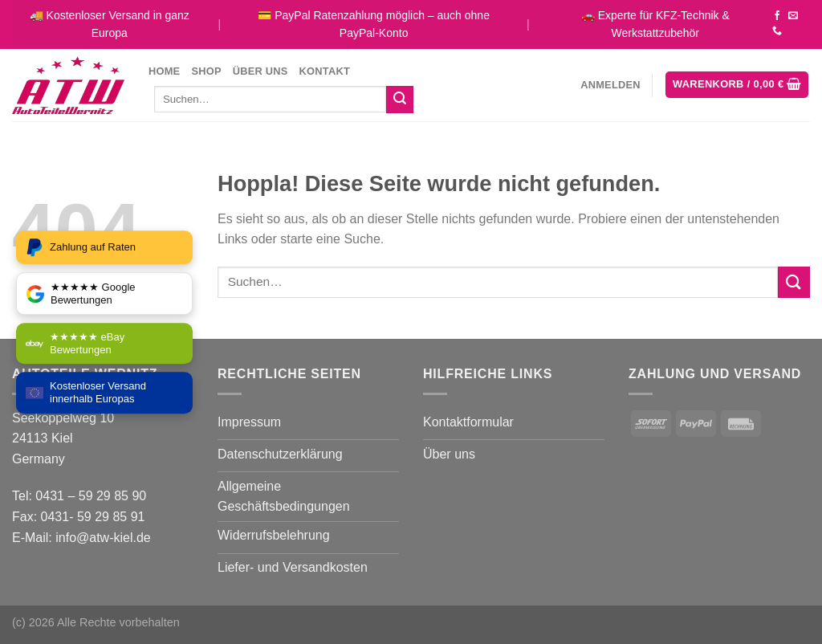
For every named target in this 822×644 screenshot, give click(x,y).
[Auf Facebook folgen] (777, 16)
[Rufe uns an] (777, 31)
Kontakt (325, 71)
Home (164, 71)
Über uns (260, 71)
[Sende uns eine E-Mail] (793, 16)
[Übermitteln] (400, 100)
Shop (206, 71)
